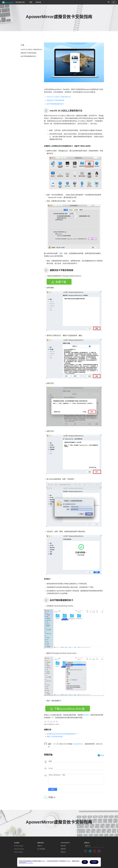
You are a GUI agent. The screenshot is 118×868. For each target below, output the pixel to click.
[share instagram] (99, 851)
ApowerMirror (78, 744)
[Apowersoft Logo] (8, 2)
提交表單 (86, 715)
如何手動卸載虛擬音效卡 (55, 104)
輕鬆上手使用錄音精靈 (55, 737)
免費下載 (61, 282)
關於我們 (63, 846)
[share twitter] (90, 851)
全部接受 (94, 862)
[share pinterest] (95, 851)
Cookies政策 (29, 863)
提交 (53, 789)
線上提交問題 (41, 849)
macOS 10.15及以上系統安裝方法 (59, 97)
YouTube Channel (19, 846)
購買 (31, 2)
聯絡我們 (63, 849)
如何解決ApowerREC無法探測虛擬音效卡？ (62, 734)
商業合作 (63, 852)
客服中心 (40, 846)
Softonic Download (19, 849)
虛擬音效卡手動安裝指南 (55, 100)
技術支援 (38, 2)
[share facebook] (86, 851)
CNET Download (18, 852)
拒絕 (85, 862)
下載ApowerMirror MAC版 (69, 709)
